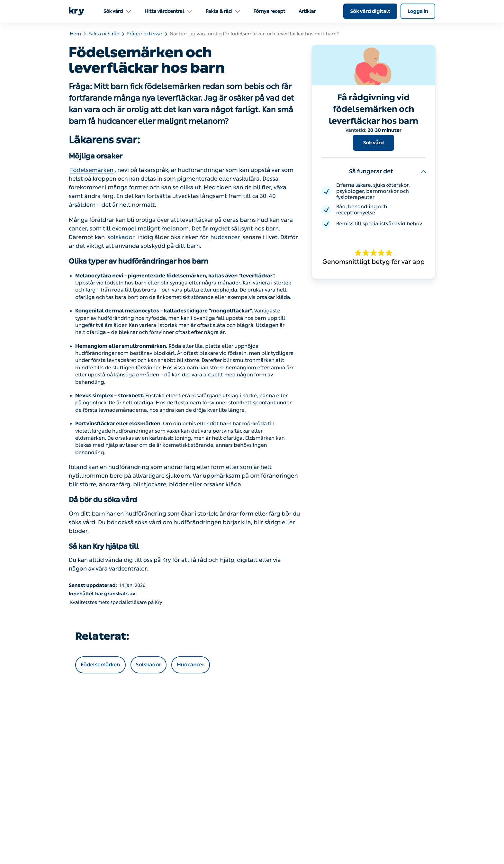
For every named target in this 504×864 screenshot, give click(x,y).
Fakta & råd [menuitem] (223, 11)
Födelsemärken (92, 170)
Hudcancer (190, 665)
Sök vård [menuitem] (117, 11)
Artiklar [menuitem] (307, 11)
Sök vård (373, 143)
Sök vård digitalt (370, 11)
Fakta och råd (104, 34)
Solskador (149, 665)
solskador (121, 237)
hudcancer (225, 237)
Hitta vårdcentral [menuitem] (168, 11)
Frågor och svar (145, 34)
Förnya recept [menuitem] (269, 11)
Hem (75, 34)
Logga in (418, 11)
